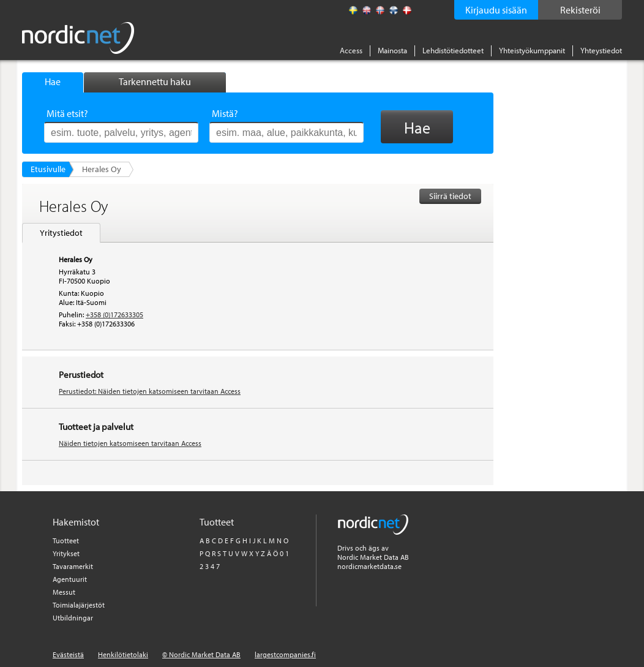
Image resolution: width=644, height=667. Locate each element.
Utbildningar (73, 618)
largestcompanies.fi (285, 654)
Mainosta (392, 50)
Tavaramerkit (73, 566)
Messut (64, 592)
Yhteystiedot (601, 50)
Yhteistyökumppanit (532, 50)
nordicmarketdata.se (369, 566)
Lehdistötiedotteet (453, 50)
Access (351, 50)
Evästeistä (68, 654)
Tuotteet (66, 541)
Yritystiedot (61, 233)
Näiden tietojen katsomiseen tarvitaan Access (130, 443)
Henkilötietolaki (123, 654)
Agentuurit (70, 579)
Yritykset (66, 553)
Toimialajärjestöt (79, 605)
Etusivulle (48, 169)
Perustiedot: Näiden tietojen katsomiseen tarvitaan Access (150, 391)
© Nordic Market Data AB (201, 654)
